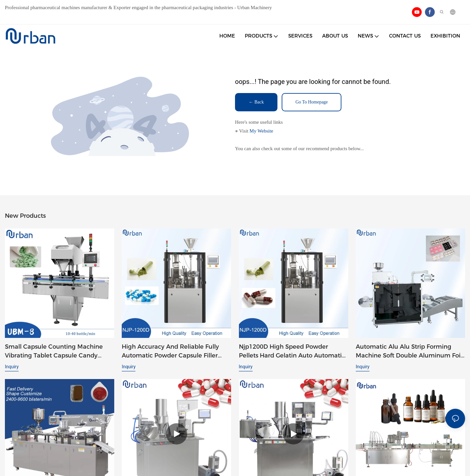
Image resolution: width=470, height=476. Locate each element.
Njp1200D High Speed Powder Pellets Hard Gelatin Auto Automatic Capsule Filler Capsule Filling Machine (292, 352)
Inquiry (12, 367)
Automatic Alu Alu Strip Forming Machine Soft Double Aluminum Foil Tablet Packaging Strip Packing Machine (409, 352)
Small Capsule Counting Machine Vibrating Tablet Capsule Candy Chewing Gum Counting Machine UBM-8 (54, 352)
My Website (261, 131)
